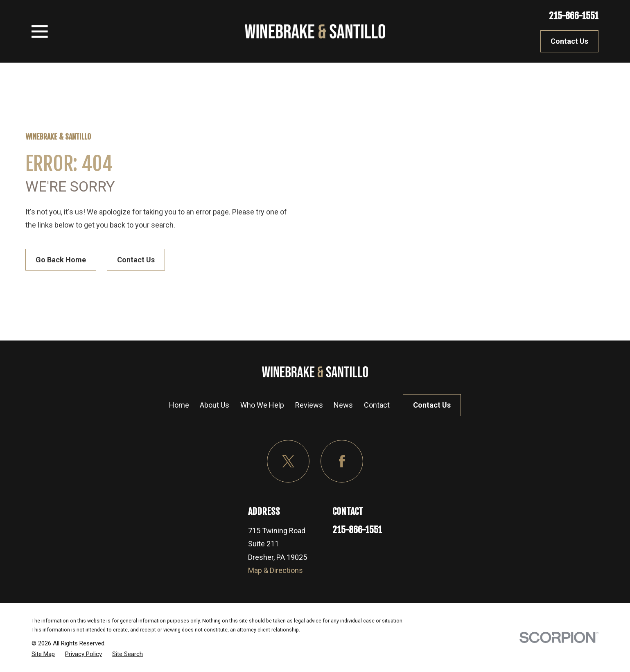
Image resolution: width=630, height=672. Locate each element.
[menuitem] (43, 654)
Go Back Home (61, 260)
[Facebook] (342, 461)
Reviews (309, 405)
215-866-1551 (574, 16)
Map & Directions (275, 570)
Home (179, 405)
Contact (377, 405)
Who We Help (262, 405)
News (343, 405)
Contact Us (569, 41)
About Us (215, 405)
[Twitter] (288, 461)
